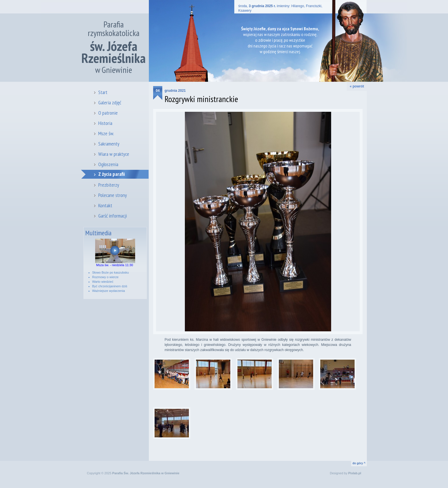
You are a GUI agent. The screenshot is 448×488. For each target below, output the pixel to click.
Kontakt (105, 205)
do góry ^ (359, 463)
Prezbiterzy (109, 185)
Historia (105, 123)
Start (103, 92)
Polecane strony (113, 195)
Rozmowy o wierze (105, 277)
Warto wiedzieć (103, 282)
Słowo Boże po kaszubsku (111, 272)
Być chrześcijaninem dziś (110, 286)
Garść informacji (113, 216)
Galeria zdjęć (110, 102)
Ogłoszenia (108, 164)
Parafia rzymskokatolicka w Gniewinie (114, 47)
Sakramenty (109, 144)
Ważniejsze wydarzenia (109, 291)
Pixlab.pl (355, 473)
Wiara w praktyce (114, 154)
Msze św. (106, 133)
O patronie (108, 113)
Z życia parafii (112, 174)
